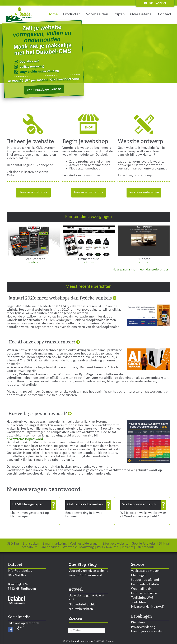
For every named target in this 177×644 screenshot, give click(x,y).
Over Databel (141, 14)
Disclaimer (138, 623)
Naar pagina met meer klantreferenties (141, 270)
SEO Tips (13, 544)
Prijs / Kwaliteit (108, 547)
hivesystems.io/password (25, 439)
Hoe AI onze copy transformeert (42, 342)
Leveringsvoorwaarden (147, 632)
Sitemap (110, 641)
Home (53, 14)
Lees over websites (33, 192)
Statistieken (31, 544)
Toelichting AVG (142, 598)
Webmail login (141, 589)
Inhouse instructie (144, 593)
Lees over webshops (88, 192)
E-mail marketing (55, 544)
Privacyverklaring (143, 627)
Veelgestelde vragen (145, 571)
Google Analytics (144, 544)
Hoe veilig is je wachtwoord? (38, 414)
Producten (72, 14)
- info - (33, 263)
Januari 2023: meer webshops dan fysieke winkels (60, 298)
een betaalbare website (44, 90)
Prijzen (119, 14)
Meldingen (139, 575)
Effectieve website (116, 544)
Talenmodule (145, 547)
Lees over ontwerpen (144, 192)
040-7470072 (17, 575)
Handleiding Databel (146, 584)
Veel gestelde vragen (84, 544)
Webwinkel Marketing (78, 547)
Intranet (128, 547)
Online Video (50, 547)
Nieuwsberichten (81, 609)
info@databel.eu (20, 571)
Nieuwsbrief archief (83, 605)
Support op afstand (145, 580)
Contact (165, 14)
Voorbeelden (97, 14)
